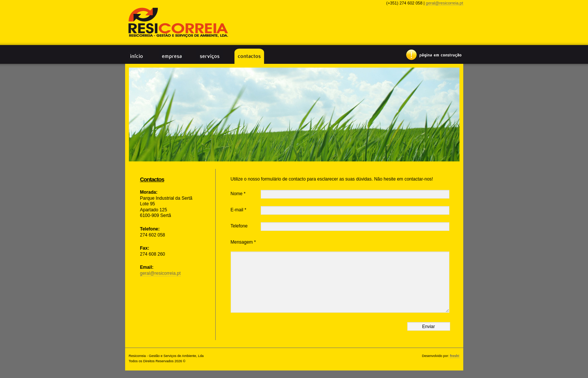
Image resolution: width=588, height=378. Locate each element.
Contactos (249, 56)
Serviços (210, 56)
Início (136, 56)
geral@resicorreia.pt (444, 3)
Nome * (238, 194)
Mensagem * (243, 242)
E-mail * (239, 210)
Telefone (239, 226)
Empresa (172, 56)
